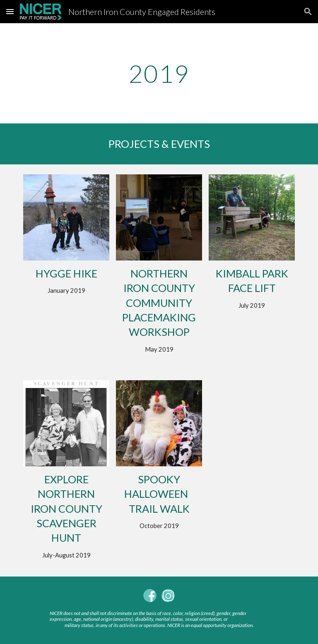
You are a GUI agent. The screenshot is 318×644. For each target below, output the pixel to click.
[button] (10, 11)
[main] (159, 73)
